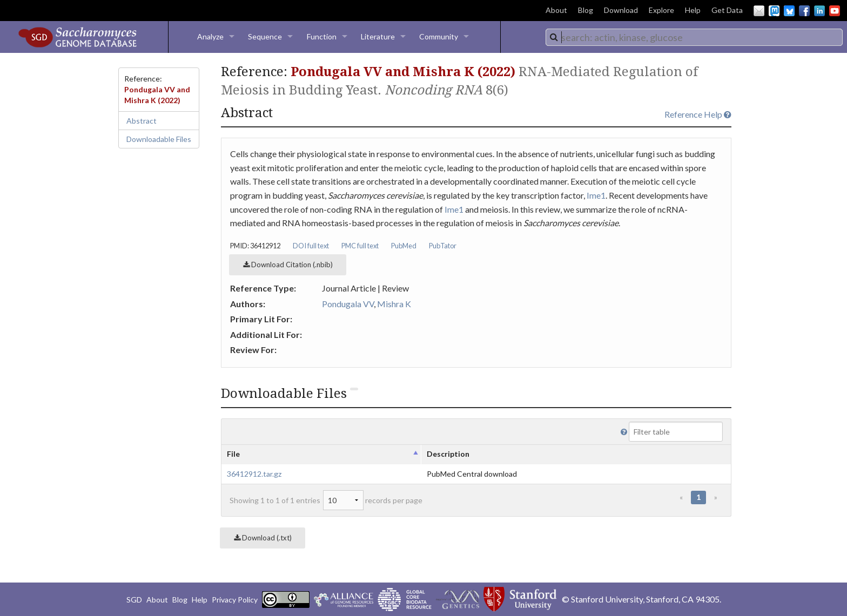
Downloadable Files (159, 139)
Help (693, 10)
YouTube (835, 11)
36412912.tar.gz (254, 474)
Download (621, 10)
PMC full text (360, 246)
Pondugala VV (348, 304)
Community (439, 36)
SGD (134, 600)
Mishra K (394, 304)
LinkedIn (819, 11)
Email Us (759, 11)
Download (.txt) (263, 538)
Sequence (265, 36)
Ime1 (596, 195)
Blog (586, 10)
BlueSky (789, 11)
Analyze (210, 36)
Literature (378, 36)
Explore (661, 10)
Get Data (727, 10)
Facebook (804, 11)
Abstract (142, 121)
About (556, 10)
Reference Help (698, 114)
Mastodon (774, 11)
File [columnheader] (233, 454)
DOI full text (311, 246)
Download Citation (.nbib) (288, 265)
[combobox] (694, 37)
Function (322, 36)
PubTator (443, 246)
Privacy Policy (235, 600)
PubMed (404, 246)
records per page (373, 500)
